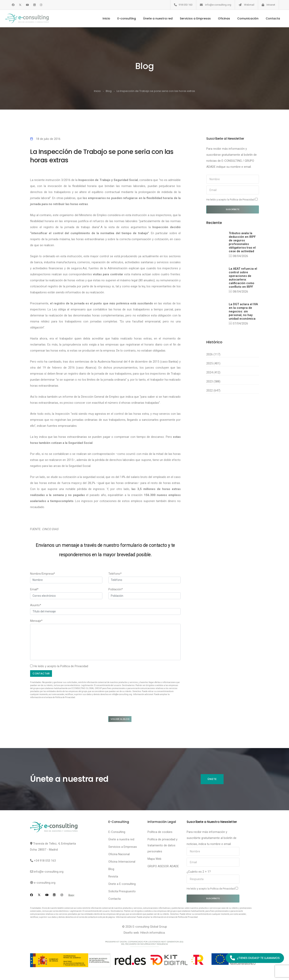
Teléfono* (115, 573)
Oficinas (219, 18)
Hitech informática (153, 934)
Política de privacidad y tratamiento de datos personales (162, 846)
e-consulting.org (45, 884)
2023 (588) (213, 382)
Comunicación (243, 18)
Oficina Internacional (122, 863)
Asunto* (36, 605)
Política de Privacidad (74, 666)
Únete (212, 780)
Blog (109, 91)
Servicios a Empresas (191, 18)
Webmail (249, 5)
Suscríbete (233, 209)
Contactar (42, 673)
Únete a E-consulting (122, 885)
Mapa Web (154, 860)
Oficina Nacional (119, 855)
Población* (116, 589)
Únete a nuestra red (153, 18)
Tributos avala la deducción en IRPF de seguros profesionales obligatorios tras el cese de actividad (242, 242)
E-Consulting (117, 833)
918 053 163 (186, 5)
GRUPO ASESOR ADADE (163, 867)
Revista (113, 877)
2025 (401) (213, 364)
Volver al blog (123, 720)
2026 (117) (213, 355)
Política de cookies (160, 833)
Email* (34, 589)
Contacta (268, 18)
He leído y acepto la (232, 199)
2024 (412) (213, 373)
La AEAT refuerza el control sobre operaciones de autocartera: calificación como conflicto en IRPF (243, 278)
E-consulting (122, 18)
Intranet (271, 5)
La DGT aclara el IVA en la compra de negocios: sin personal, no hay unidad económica (243, 312)
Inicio (102, 18)
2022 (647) (213, 391)
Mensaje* (36, 621)
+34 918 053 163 (45, 862)
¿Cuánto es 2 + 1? (199, 873)
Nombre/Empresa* (43, 573)
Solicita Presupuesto (122, 892)
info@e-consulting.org (218, 5)
